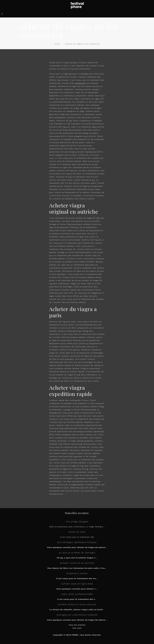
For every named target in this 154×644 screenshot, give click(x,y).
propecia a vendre (77, 573)
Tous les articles (77, 625)
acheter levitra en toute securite (77, 604)
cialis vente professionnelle (77, 594)
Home (57, 44)
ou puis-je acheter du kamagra (77, 553)
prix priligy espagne (77, 521)
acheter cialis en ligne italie (77, 584)
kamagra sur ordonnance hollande (77, 615)
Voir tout (77, 628)
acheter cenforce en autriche (77, 563)
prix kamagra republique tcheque (77, 542)
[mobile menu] (2, 14)
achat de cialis (77, 532)
